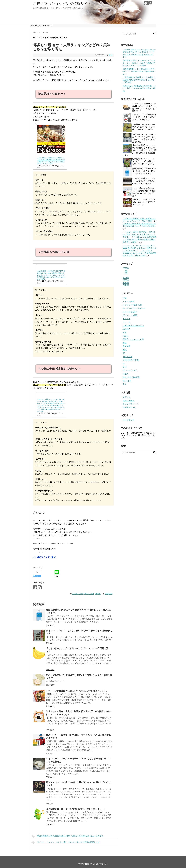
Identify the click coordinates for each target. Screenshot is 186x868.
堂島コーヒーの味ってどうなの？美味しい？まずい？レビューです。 (144, 202)
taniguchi (109, 594)
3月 (126, 271)
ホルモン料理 (78, 594)
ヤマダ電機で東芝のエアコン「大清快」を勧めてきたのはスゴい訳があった (144, 181)
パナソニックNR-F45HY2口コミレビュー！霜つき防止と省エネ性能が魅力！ (144, 117)
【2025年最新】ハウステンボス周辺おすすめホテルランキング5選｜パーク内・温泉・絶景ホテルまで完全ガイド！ (139, 150)
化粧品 (126, 336)
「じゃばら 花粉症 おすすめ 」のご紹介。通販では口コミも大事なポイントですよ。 (139, 234)
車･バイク (127, 381)
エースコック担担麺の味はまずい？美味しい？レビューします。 (77, 691)
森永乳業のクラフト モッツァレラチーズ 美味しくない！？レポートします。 (144, 161)
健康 (125, 332)
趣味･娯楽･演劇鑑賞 (131, 377)
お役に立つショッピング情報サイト (62, 4)
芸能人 (126, 374)
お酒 (125, 298)
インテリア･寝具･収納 (132, 305)
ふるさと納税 (128, 301)
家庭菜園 (127, 346)
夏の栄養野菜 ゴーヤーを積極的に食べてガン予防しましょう (76, 809)
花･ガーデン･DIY (130, 370)
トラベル (127, 319)
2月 (126, 273)
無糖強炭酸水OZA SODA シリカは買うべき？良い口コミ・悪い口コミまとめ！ (144, 171)
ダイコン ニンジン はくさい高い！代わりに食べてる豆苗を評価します (66, 843)
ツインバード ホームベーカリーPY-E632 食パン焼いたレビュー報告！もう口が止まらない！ (139, 248)
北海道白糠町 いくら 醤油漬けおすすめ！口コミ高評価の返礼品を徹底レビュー (139, 71)
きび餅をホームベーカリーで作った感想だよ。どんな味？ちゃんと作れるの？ (144, 127)
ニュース (127, 322)
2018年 (126, 285)
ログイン (127, 397)
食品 (111, 55)
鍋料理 (98, 594)
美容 (125, 367)
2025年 (126, 268)
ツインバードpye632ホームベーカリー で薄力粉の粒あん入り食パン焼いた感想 (139, 253)
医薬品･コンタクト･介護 (133, 339)
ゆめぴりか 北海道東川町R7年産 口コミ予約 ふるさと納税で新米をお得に (139, 88)
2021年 (126, 278)
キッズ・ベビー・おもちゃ (134, 308)
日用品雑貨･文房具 (131, 360)
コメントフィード (130, 404)
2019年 (126, 283)
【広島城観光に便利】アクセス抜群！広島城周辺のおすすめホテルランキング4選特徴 (139, 80)
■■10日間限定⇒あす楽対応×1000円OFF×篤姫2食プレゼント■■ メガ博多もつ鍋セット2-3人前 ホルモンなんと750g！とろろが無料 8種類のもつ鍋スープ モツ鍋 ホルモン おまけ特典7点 (51, 275)
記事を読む (50, 625)
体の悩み (127, 329)
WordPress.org (129, 407)
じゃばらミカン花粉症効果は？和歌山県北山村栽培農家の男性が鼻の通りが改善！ (139, 239)
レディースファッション (133, 326)
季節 (125, 343)
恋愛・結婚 (128, 357)
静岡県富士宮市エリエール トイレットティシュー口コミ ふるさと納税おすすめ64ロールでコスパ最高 (139, 63)
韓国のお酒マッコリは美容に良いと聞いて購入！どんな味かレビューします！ (67, 836)
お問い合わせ (36, 25)
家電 (125, 350)
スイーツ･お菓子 (130, 312)
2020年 (126, 280)
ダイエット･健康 (130, 315)
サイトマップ (48, 25)
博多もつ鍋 (89, 594)
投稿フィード (128, 401)
